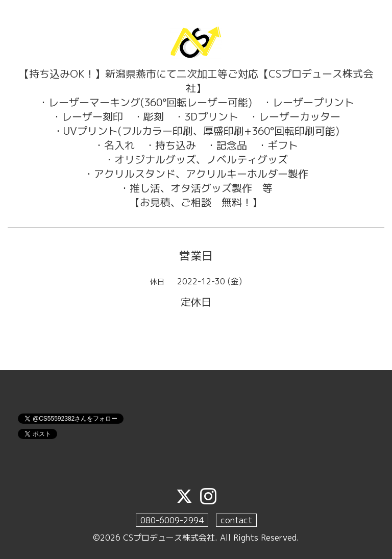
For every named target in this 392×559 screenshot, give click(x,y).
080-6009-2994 (172, 520)
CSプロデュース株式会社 (169, 538)
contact (236, 520)
